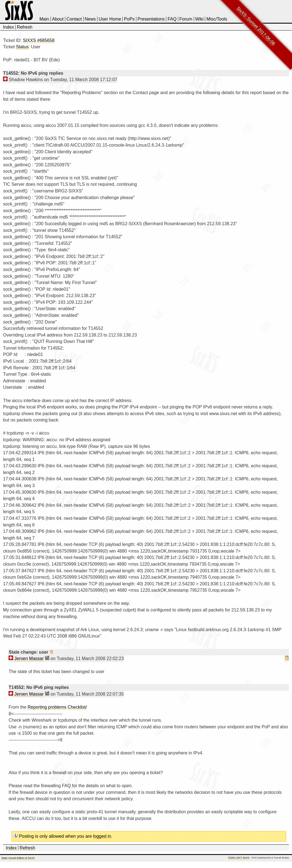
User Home (110, 19)
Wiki (199, 19)
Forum (186, 19)
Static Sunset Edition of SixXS (18, 858)
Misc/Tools (217, 19)
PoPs (129, 19)
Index (8, 27)
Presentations (151, 19)
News (90, 19)
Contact (74, 19)
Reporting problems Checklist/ (57, 707)
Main (44, 19)
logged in (102, 836)
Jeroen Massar (29, 658)
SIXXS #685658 (39, 40)
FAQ (172, 19)
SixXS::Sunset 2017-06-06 (256, 26)
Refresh (25, 27)
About (58, 19)
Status (22, 47)
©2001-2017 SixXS (239, 858)
